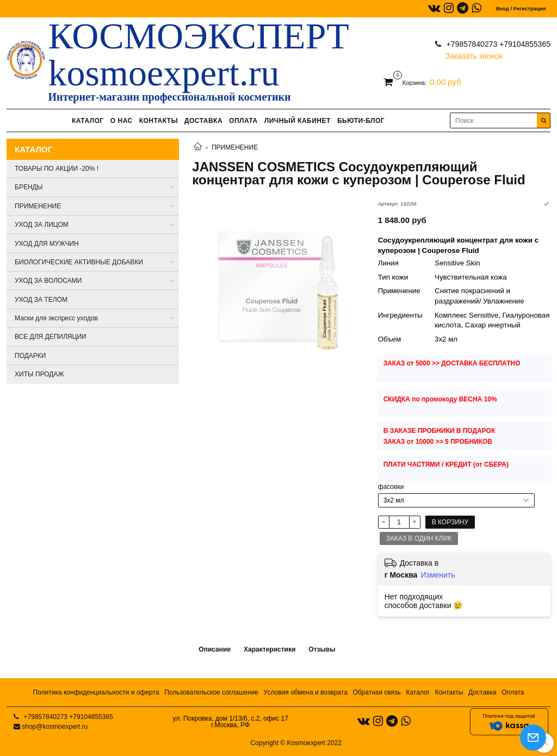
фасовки (391, 487)
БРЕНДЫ (29, 187)
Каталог (418, 692)
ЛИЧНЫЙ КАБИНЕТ (298, 121)
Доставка (482, 692)
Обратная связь (376, 692)
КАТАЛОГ (88, 121)
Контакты (449, 692)
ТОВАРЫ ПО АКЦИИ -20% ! (57, 169)
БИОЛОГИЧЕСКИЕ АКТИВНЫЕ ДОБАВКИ (79, 262)
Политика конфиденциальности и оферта (96, 692)
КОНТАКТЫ (159, 121)
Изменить (438, 575)
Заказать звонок (474, 54)
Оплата (513, 692)
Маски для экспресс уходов (56, 318)
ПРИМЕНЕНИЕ (235, 147)
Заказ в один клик (419, 538)
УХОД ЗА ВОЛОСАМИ (48, 281)
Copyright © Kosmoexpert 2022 (296, 743)
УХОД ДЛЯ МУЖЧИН (47, 244)
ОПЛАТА (243, 121)
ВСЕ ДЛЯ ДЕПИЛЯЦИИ (51, 337)
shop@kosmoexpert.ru (55, 727)
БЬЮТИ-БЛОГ (361, 121)
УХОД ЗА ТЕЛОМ (41, 300)
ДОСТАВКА (203, 121)
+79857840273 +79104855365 (497, 44)
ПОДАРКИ (30, 356)
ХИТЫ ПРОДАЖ (39, 374)
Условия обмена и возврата (306, 692)
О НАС (122, 121)
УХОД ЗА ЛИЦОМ (42, 225)
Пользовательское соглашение (211, 692)
